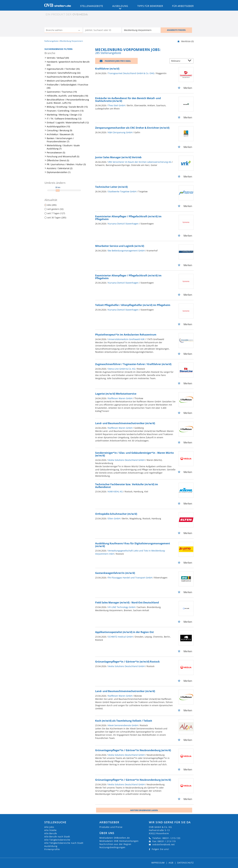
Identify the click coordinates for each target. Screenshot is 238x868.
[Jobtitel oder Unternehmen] (102, 30)
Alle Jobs (49, 827)
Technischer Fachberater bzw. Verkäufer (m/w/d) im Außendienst (127, 486)
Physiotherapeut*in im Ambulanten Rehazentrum (126, 335)
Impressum (158, 863)
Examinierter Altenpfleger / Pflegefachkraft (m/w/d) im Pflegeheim (128, 218)
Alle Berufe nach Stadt (57, 837)
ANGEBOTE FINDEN (176, 30)
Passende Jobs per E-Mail (118, 61)
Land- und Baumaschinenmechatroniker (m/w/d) (125, 423)
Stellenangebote (92, 6)
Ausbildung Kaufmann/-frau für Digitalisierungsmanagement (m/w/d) (133, 545)
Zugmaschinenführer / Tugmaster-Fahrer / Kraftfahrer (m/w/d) (133, 364)
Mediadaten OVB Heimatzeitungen (119, 841)
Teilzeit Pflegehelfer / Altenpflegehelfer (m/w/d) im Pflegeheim (133, 305)
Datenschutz (185, 863)
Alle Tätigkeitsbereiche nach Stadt (64, 843)
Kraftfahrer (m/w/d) (107, 69)
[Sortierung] (178, 61)
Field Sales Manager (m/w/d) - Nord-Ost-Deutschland (127, 603)
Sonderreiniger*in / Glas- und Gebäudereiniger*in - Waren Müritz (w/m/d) (134, 454)
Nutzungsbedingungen (112, 847)
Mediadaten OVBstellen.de (115, 838)
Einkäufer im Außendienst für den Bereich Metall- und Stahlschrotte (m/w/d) (128, 100)
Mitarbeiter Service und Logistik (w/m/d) (120, 246)
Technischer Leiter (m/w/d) (111, 187)
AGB (171, 863)
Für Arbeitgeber (183, 6)
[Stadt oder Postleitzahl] (141, 30)
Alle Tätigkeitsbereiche (57, 840)
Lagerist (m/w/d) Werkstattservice (116, 394)
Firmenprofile (52, 849)
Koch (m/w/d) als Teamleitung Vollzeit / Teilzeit (124, 721)
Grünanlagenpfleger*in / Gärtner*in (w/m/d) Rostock (127, 662)
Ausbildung (51, 846)
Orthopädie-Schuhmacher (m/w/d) (116, 514)
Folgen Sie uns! (160, 849)
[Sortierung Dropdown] (190, 61)
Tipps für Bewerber (150, 6)
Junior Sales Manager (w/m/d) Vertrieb (118, 157)
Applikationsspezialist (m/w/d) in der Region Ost (124, 632)
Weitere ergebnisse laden (144, 810)
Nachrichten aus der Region (115, 844)
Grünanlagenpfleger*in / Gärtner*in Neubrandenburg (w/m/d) (133, 750)
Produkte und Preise (111, 827)
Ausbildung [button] (120, 6)
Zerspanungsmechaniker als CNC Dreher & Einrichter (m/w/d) (132, 128)
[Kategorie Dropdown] (79, 30)
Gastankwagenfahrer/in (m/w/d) (115, 573)
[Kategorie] (60, 30)
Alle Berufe (51, 833)
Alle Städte (50, 830)
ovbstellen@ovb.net (164, 844)
